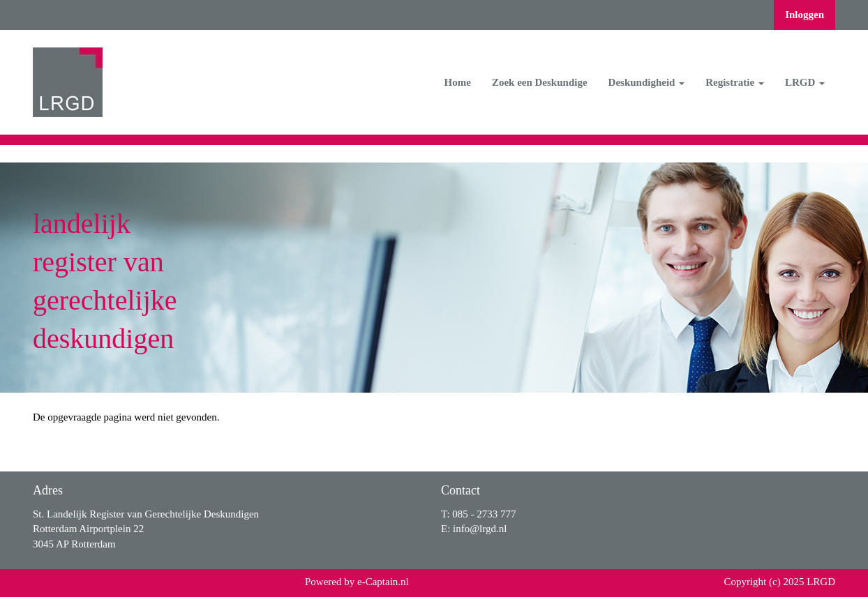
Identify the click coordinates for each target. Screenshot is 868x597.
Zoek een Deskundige (540, 82)
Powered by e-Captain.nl (357, 582)
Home (458, 82)
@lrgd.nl (480, 529)
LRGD (805, 82)
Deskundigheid (647, 82)
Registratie (735, 82)
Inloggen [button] (805, 15)
